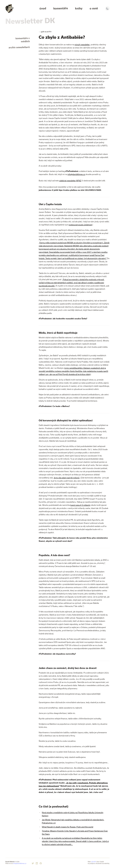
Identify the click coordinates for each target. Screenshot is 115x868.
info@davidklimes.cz (76, 174)
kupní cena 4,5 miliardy (80, 505)
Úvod (43, 8)
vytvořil (93, 862)
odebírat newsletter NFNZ (70, 181)
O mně (94, 8)
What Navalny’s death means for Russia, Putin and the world (68, 827)
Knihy (79, 8)
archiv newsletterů (19, 47)
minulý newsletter (82, 45)
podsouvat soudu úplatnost (80, 225)
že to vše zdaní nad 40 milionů (67, 478)
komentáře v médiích (23, 40)
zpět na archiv (45, 32)
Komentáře (61, 8)
